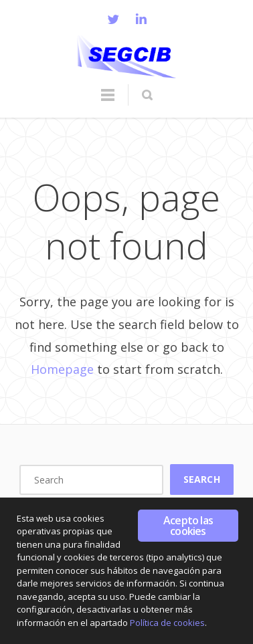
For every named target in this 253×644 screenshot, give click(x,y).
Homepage (62, 369)
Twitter (113, 19)
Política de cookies (167, 623)
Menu (108, 101)
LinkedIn (141, 19)
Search (201, 479)
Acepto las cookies (188, 526)
